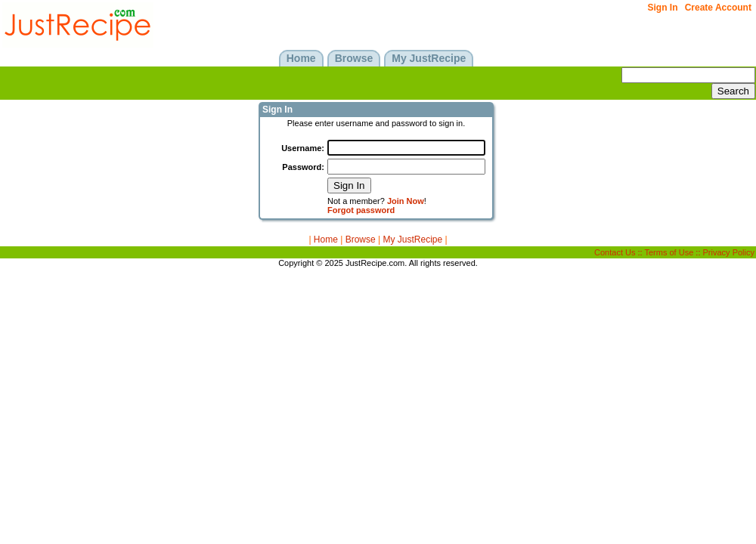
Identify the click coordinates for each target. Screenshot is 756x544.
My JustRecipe (412, 240)
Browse (361, 240)
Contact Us (615, 252)
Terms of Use (669, 252)
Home (326, 240)
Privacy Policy (729, 252)
